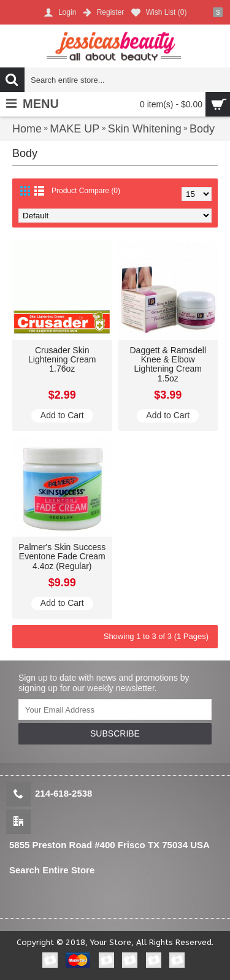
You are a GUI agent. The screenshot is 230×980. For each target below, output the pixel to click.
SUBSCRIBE (115, 733)
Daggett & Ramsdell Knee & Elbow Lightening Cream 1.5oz (168, 364)
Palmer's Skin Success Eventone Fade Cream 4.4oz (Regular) (62, 557)
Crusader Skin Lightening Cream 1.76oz (62, 360)
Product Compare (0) (86, 191)
